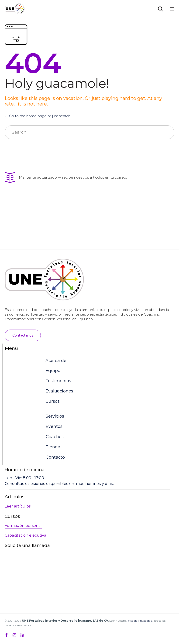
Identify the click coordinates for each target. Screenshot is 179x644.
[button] (23, 335)
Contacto (55, 457)
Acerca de (56, 361)
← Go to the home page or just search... (39, 116)
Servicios (55, 416)
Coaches (55, 437)
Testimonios (58, 381)
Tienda (53, 447)
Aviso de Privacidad (139, 621)
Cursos (53, 401)
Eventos (54, 426)
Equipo (53, 371)
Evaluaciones (59, 391)
